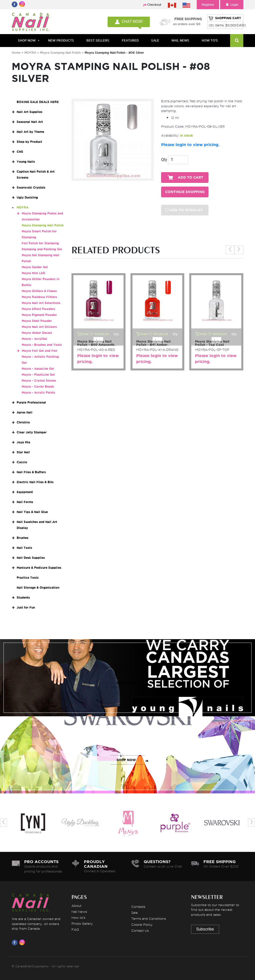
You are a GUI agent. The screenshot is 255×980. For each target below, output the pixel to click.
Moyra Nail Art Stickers (39, 327)
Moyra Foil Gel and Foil (39, 351)
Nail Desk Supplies (31, 558)
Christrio (23, 422)
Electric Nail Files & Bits (35, 482)
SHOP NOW (126, 683)
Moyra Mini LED (33, 273)
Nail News (79, 912)
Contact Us (140, 930)
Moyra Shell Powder (37, 321)
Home (16, 53)
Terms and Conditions (149, 919)
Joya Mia (23, 442)
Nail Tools (24, 548)
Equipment (25, 492)
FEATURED (130, 40)
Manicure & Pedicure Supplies (39, 568)
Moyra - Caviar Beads (38, 387)
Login (232, 5)
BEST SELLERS (98, 40)
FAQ (75, 929)
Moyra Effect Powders (38, 309)
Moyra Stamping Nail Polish (60, 53)
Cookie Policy (142, 925)
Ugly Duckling (27, 197)
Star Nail (23, 452)
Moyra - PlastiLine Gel (38, 375)
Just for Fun (26, 607)
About (76, 906)
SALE (155, 40)
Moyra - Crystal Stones (39, 381)
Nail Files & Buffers (31, 472)
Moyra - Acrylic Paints (38, 392)
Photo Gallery (82, 924)
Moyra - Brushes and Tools (42, 345)
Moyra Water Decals (37, 333)
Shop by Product (29, 142)
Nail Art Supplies (30, 112)
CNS (20, 152)
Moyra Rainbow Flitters (39, 297)
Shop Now (27, 40)
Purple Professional (31, 402)
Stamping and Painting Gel (42, 249)
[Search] (237, 41)
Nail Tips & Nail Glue (32, 512)
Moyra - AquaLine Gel (38, 369)
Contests (138, 907)
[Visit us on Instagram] (23, 942)
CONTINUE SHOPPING (185, 192)
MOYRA (30, 53)
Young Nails (26, 162)
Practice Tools (28, 578)
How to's (78, 918)
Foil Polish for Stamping (40, 243)
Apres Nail (25, 412)
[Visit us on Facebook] (15, 942)
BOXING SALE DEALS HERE (38, 102)
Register (208, 5)
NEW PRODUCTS (61, 40)
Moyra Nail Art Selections (41, 303)
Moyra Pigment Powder (39, 315)
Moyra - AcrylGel (34, 339)
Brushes (23, 538)
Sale (134, 913)
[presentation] (230, 250)
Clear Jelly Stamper (32, 432)
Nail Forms (25, 502)
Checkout (154, 5)
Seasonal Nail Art (30, 122)
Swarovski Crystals (31, 187)
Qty (164, 160)
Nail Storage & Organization (38, 588)
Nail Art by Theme (30, 132)
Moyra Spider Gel (35, 267)
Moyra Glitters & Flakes (39, 291)
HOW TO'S (210, 40)
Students (23, 597)
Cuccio (22, 462)
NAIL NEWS (180, 40)
